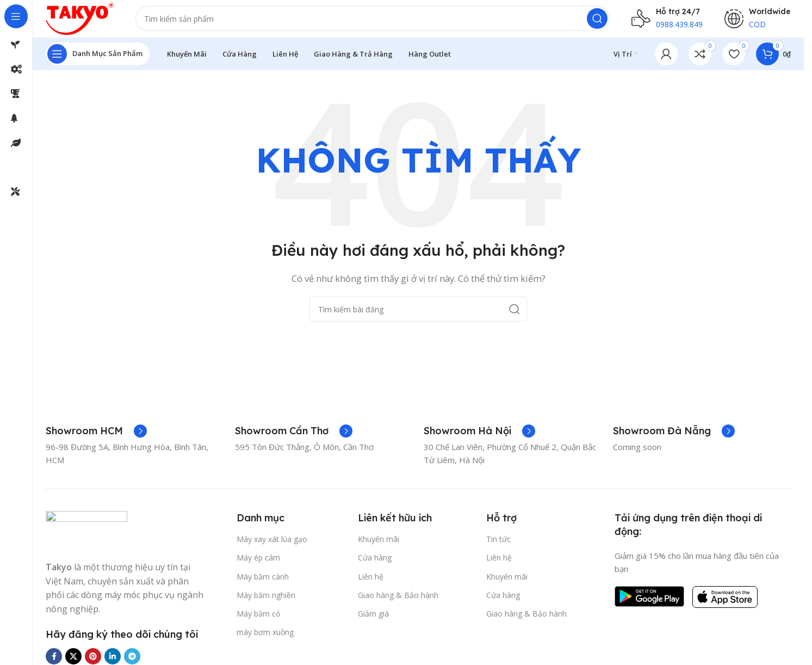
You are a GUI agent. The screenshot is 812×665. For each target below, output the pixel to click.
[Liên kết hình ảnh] (86, 535)
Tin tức (498, 545)
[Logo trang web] (86, 21)
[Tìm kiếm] (379, 22)
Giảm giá (373, 620)
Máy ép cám (258, 564)
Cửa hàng (375, 564)
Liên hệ (371, 583)
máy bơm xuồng (265, 638)
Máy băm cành (263, 583)
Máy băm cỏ (258, 620)
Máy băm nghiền (266, 601)
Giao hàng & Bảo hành (398, 601)
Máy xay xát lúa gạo (272, 545)
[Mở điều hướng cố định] (98, 60)
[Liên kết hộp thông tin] (96, 437)
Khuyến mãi (379, 545)
